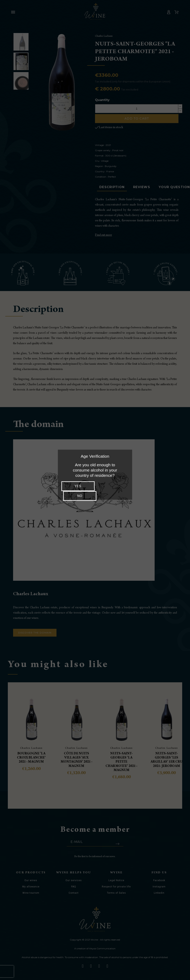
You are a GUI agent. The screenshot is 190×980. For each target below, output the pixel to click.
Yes (77, 486)
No (113, 486)
